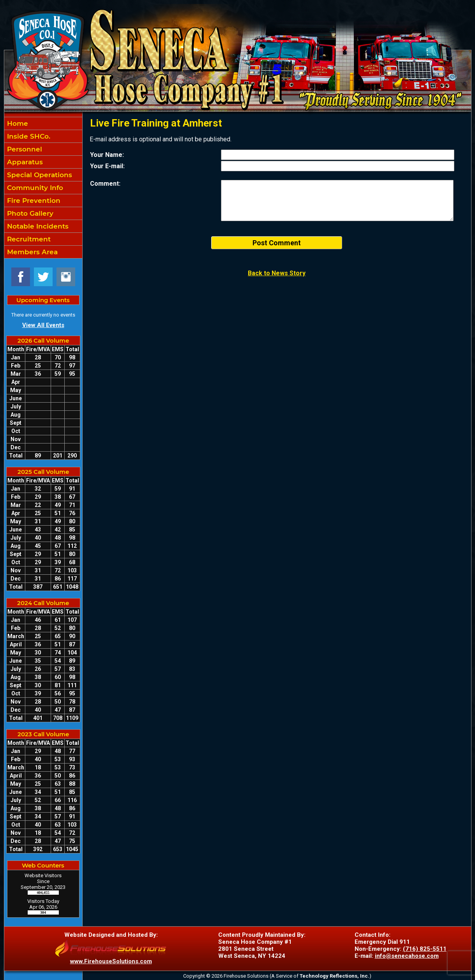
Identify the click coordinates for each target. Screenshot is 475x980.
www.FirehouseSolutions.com (111, 961)
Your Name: (107, 155)
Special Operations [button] (39, 175)
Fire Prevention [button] (33, 201)
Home (17, 123)
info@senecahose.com (407, 956)
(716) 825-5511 (425, 949)
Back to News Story (277, 273)
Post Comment (277, 243)
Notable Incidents (37, 226)
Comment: (105, 184)
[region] (43, 188)
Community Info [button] (34, 188)
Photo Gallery (29, 213)
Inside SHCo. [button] (28, 136)
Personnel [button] (24, 149)
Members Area (31, 252)
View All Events (43, 325)
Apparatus (24, 162)
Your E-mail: (107, 166)
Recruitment (28, 239)
